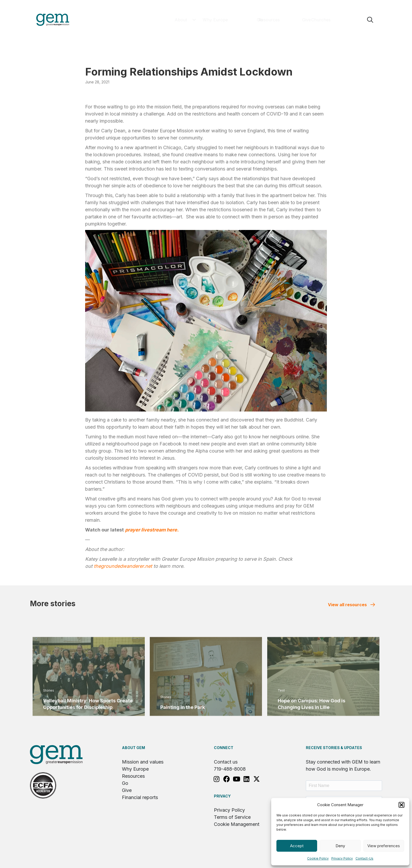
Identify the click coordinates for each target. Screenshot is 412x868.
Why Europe (135, 769)
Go (125, 783)
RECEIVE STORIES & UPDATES (334, 748)
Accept (297, 846)
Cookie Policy (318, 858)
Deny (340, 846)
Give (127, 790)
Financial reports (140, 797)
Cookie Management (237, 824)
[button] (401, 805)
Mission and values (143, 762)
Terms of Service (232, 817)
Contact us (226, 762)
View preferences (384, 846)
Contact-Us (364, 858)
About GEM (133, 748)
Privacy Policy (342, 858)
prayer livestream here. (152, 530)
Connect (224, 748)
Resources (133, 776)
